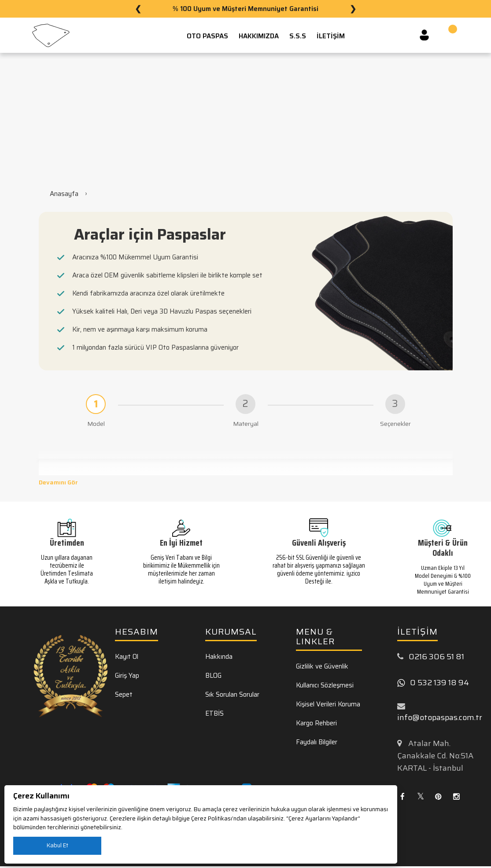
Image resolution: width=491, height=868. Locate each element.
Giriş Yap (127, 677)
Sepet (124, 696)
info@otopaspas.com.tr (440, 719)
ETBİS (214, 715)
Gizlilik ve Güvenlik (322, 668)
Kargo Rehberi (316, 724)
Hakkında (219, 658)
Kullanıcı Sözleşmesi (325, 687)
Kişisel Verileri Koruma (328, 705)
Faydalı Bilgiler (317, 743)
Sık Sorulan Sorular (232, 696)
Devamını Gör (58, 484)
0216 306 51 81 (436, 658)
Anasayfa (64, 194)
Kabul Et (57, 845)
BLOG (213, 677)
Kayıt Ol (127, 658)
